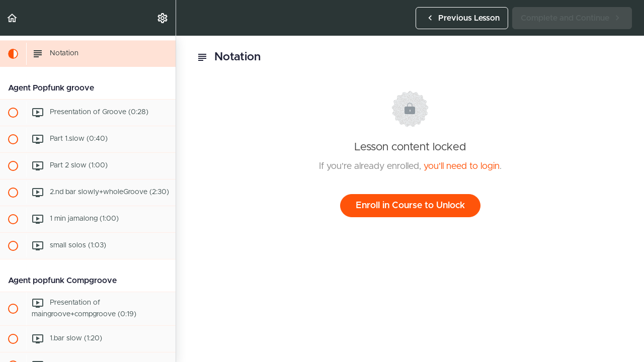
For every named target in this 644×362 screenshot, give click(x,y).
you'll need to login (462, 166)
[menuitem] (163, 18)
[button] (13, 18)
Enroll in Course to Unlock (410, 206)
